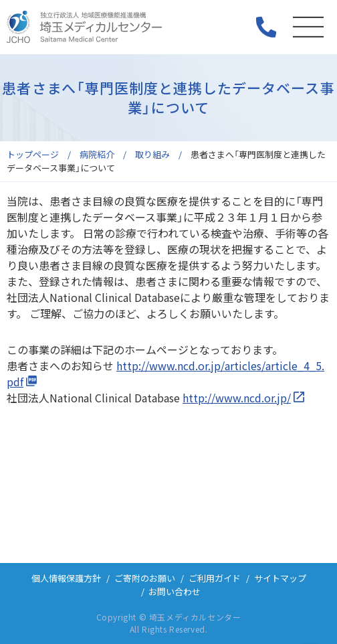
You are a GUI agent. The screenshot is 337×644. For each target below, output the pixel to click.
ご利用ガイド (215, 578)
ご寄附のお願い (145, 578)
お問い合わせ (175, 591)
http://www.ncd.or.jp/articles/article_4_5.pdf (165, 374)
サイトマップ (280, 578)
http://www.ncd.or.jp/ (237, 398)
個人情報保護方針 (66, 578)
